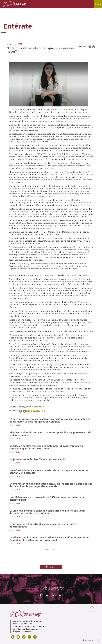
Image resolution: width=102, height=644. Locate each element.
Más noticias (51, 549)
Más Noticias (51, 567)
